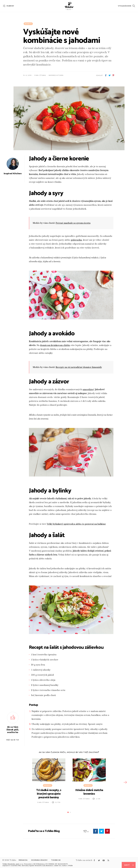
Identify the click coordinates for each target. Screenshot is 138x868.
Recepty (28, 24)
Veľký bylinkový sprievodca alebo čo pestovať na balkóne (76, 524)
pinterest (113, 75)
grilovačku (76, 240)
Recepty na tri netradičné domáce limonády (79, 367)
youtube (104, 860)
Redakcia (23, 860)
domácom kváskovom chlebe (55, 345)
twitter (110, 75)
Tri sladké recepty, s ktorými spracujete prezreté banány (49, 794)
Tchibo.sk (56, 860)
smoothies (88, 389)
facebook (106, 75)
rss (108, 860)
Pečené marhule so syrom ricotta (73, 223)
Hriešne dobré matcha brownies (89, 792)
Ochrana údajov (39, 860)
